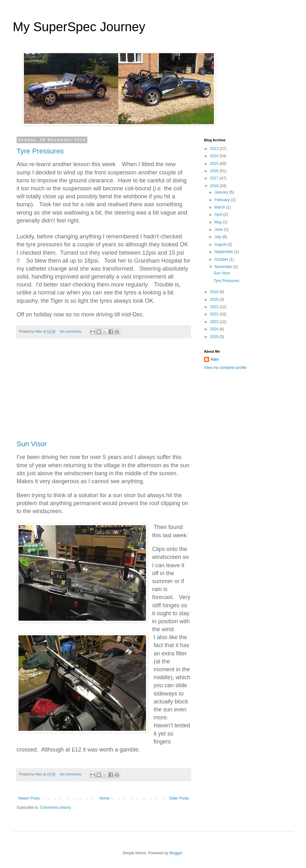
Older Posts (179, 798)
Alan (215, 359)
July (219, 237)
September (224, 252)
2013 (215, 149)
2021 (215, 307)
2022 (215, 314)
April (219, 215)
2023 (215, 322)
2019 (215, 292)
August (221, 244)
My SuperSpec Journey (79, 27)
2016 (215, 171)
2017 (215, 178)
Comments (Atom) (55, 808)
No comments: (72, 331)
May (219, 222)
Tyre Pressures (40, 151)
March (220, 207)
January (222, 192)
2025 (215, 337)
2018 (215, 186)
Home (105, 798)
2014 (215, 156)
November (224, 267)
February (223, 200)
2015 (215, 164)
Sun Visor (32, 444)
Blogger (176, 853)
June (219, 229)
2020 (215, 300)
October (222, 259)
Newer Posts (29, 798)
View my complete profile (225, 368)
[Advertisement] (104, 392)
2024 (215, 329)
